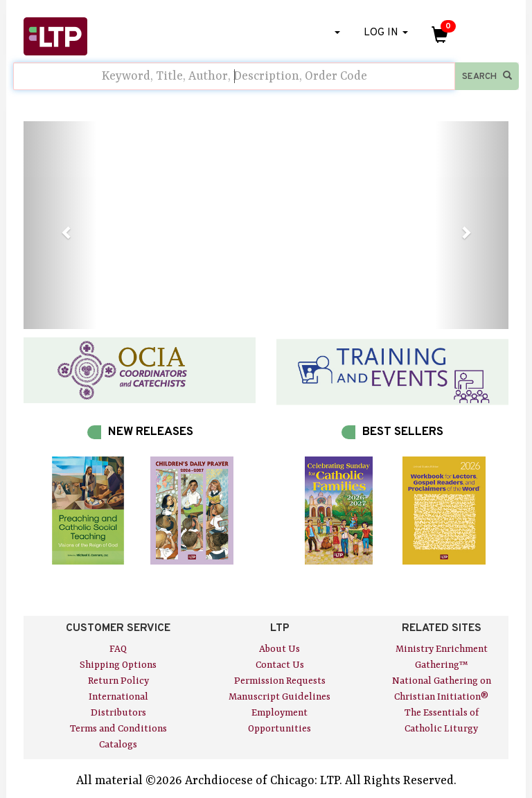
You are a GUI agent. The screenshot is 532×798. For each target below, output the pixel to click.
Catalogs (118, 745)
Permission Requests (280, 681)
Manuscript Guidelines (280, 697)
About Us (280, 649)
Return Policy (118, 681)
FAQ (118, 649)
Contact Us (280, 665)
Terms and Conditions (118, 729)
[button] (60, 225)
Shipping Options (118, 665)
